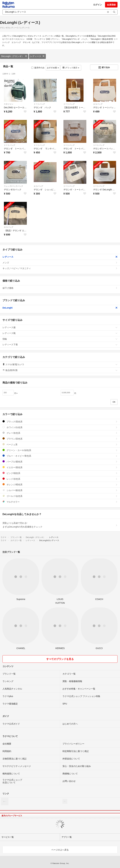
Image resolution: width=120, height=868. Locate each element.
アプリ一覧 (67, 837)
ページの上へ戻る (60, 850)
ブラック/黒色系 (60, 422)
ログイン (98, 5)
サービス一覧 (8, 837)
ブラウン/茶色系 (60, 439)
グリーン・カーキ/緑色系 (60, 450)
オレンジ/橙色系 (60, 484)
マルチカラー (60, 502)
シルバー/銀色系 (60, 490)
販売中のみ (38, 68)
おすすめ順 (53, 68)
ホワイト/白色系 (60, 427)
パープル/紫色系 (60, 462)
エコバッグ (98, 104)
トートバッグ (39, 104)
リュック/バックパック (13, 186)
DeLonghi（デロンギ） (14, 56)
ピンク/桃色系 (60, 473)
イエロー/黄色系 (60, 467)
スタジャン (9, 104)
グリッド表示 (71, 68)
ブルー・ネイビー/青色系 (60, 456)
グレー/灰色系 (60, 433)
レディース (37, 56)
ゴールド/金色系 (60, 496)
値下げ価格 (60, 288)
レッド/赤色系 (60, 479)
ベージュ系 (60, 444)
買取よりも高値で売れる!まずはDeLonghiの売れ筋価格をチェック (60, 525)
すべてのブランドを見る (60, 659)
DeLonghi (60, 308)
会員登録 (111, 5)
